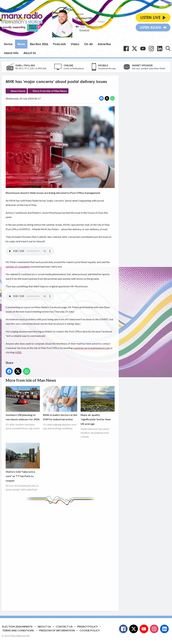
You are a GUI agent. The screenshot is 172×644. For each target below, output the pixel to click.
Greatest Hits (85, 18)
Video (75, 44)
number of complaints (18, 266)
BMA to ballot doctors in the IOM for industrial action (60, 403)
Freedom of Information (57, 630)
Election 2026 (39, 44)
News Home (18, 91)
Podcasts (60, 44)
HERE (18, 352)
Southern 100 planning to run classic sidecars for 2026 (23, 403)
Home (8, 44)
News (21, 44)
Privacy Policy (87, 626)
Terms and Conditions (18, 630)
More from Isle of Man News (50, 91)
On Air (89, 44)
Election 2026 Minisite (17, 626)
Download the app (107, 68)
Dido (82, 27)
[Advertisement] (66, 556)
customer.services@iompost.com (91, 348)
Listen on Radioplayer (74, 68)
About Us (30, 53)
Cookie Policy (90, 630)
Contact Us (64, 626)
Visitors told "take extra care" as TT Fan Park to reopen (23, 462)
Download (84, 30)
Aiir (28, 636)
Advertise (104, 44)
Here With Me (95, 27)
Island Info (11, 53)
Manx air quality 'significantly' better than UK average (98, 406)
